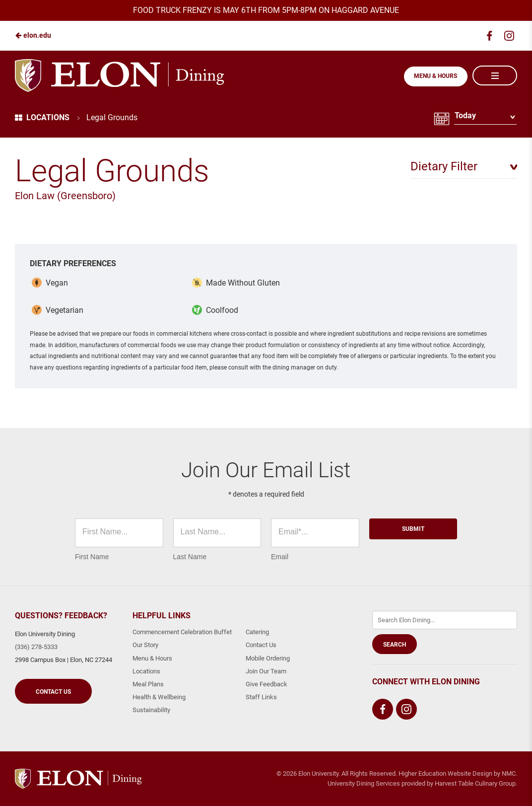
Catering (257, 632)
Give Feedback (266, 684)
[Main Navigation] (495, 75)
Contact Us (53, 692)
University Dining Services (364, 783)
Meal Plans (148, 684)
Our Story (145, 645)
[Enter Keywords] (445, 620)
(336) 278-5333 (36, 647)
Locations (42, 117)
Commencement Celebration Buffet (182, 632)
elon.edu (33, 35)
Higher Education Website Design (445, 773)
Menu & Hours (435, 76)
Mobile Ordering (268, 658)
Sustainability (151, 710)
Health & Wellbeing (159, 697)
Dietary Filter (444, 166)
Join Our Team (266, 671)
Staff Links (261, 697)
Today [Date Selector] (465, 117)
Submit (413, 529)
